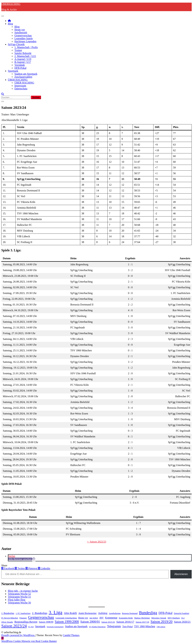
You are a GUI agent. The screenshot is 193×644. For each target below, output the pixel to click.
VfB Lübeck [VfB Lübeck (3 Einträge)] (161, 627)
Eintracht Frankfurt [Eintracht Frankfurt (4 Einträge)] (181, 613)
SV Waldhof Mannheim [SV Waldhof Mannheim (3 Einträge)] (97, 627)
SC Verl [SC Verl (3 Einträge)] (31, 627)
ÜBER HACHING (18, 80)
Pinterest (32, 568)
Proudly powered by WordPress (18, 635)
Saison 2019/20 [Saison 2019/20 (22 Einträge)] (162, 622)
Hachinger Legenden (25, 41)
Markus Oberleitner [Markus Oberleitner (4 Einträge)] (142, 618)
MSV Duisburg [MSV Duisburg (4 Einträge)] (174, 618)
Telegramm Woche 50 (19, 603)
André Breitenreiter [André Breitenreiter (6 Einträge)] (87, 613)
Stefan (12, 556)
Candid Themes (71, 635)
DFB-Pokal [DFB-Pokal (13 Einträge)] (166, 613)
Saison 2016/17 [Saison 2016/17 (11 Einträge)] (125, 622)
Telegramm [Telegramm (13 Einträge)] (114, 626)
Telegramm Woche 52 (19, 594)
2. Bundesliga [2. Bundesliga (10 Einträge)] (40, 613)
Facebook (8, 568)
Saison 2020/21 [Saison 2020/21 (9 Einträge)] (182, 622)
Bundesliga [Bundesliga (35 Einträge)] (148, 613)
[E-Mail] (34, 559)
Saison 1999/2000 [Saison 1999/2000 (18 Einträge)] (67, 622)
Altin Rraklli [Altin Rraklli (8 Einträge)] (70, 613)
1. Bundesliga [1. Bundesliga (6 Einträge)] (8, 613)
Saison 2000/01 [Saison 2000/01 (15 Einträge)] (90, 622)
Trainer (18, 50)
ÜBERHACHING (11, 4)
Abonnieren (181, 574)
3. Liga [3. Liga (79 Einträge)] (56, 612)
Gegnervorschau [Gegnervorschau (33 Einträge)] (41, 617)
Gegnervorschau (23, 35)
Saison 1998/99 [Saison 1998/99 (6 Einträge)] (46, 622)
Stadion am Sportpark (26, 74)
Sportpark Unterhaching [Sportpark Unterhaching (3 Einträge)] (55, 627)
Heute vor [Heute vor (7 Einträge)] (83, 618)
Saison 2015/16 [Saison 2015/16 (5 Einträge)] (108, 622)
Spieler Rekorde (23, 53)
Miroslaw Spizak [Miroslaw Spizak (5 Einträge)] (159, 618)
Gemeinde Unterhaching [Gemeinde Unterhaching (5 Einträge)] (66, 618)
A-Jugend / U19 (23, 59)
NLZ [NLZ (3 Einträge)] (183, 618)
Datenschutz (21, 89)
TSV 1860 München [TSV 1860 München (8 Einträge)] (145, 626)
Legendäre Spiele (24, 38)
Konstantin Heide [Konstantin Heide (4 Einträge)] (126, 618)
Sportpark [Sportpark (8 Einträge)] (40, 626)
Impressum (20, 86)
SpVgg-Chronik (16, 44)
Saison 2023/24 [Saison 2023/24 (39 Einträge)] (14, 626)
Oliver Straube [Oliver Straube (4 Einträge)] (7, 622)
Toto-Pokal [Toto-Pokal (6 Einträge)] (127, 626)
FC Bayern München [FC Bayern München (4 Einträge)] (10, 618)
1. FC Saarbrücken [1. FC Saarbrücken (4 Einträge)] (23, 613)
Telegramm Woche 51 (19, 597)
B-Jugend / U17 (23, 62)
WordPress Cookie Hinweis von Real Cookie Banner (29, 641)
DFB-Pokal (20, 68)
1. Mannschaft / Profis (26, 47)
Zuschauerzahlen (23, 77)
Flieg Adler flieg (17, 600)
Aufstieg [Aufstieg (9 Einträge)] (103, 613)
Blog (10, 24)
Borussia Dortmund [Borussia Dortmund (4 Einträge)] (130, 613)
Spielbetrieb (21, 33)
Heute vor (20, 30)
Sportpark (13, 71)
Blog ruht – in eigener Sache (23, 591)
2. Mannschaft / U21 (25, 56)
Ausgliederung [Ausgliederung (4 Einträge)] (115, 613)
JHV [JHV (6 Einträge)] (102, 618)
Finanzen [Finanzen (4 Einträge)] (23, 618)
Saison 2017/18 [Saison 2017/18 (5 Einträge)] (142, 622)
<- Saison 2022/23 (96, 542)
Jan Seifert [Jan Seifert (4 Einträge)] (94, 618)
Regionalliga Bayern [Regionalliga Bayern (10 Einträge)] (26, 622)
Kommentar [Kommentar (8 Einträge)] (111, 618)
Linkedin (44, 568)
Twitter (20, 568)
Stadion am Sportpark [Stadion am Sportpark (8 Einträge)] (76, 626)
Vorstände (20, 65)
